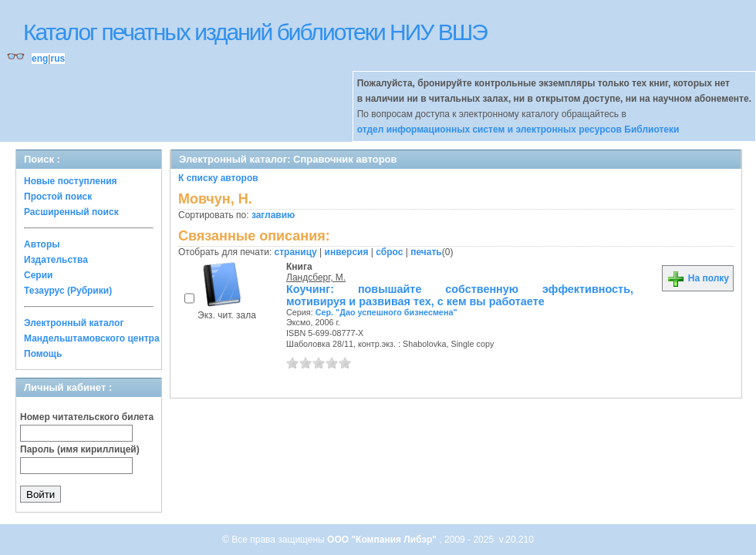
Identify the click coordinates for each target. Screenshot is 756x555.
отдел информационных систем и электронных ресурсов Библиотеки (518, 129)
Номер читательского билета (87, 417)
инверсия (347, 252)
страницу (296, 252)
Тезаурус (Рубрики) (68, 291)
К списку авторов (218, 178)
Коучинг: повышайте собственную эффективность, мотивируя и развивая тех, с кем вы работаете (460, 295)
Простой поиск (58, 197)
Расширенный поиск (71, 212)
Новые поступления (71, 181)
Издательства (56, 260)
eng (40, 59)
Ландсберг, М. (316, 277)
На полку (698, 278)
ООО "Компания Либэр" (383, 540)
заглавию (273, 215)
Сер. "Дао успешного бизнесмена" (386, 312)
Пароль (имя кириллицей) (80, 449)
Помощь (43, 354)
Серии (38, 275)
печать (426, 252)
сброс (389, 252)
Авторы (42, 244)
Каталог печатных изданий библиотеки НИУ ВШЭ (255, 32)
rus (57, 59)
